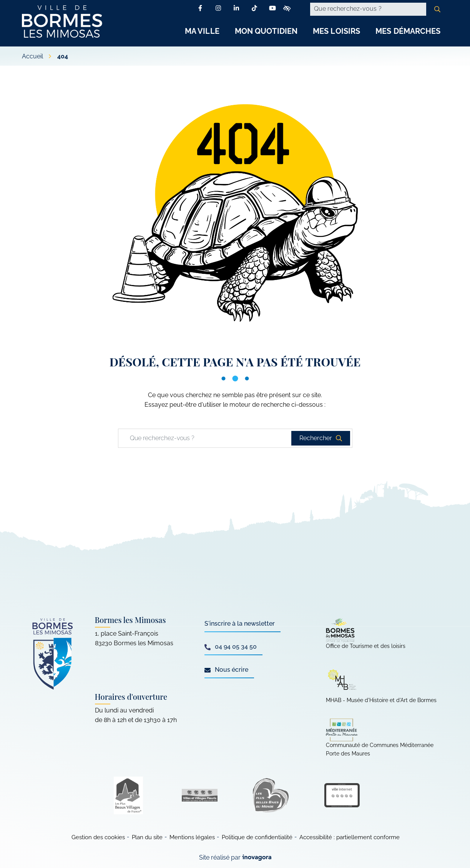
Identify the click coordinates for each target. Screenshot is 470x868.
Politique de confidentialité (257, 837)
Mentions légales (192, 837)
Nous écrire (226, 670)
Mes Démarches (408, 31)
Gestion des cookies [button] (98, 837)
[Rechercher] (437, 9)
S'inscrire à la (240, 624)
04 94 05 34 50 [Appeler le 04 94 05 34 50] (231, 647)
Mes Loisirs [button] (336, 31)
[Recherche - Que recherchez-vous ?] (368, 9)
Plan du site (147, 837)
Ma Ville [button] (202, 31)
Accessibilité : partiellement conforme (350, 837)
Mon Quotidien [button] (266, 31)
